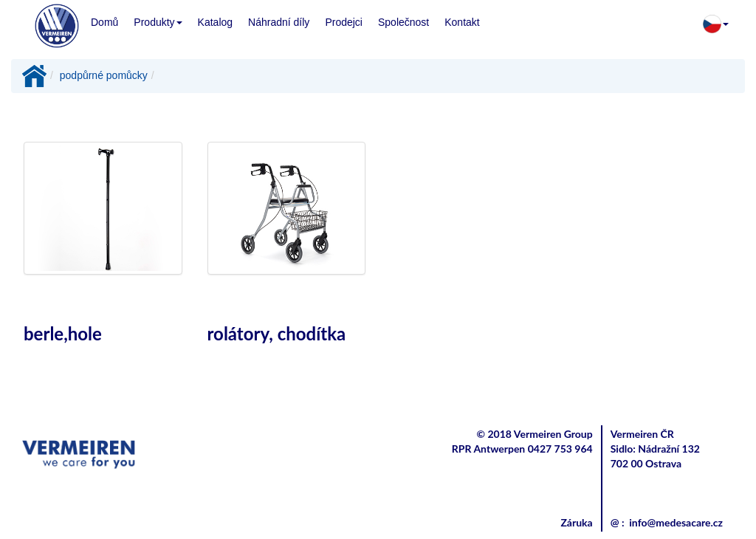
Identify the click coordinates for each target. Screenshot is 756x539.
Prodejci (344, 22)
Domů (104, 22)
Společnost (403, 22)
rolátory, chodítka (277, 333)
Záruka (576, 522)
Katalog (215, 22)
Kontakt (462, 22)
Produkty (158, 22)
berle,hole (63, 333)
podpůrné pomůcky (104, 75)
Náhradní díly (279, 22)
